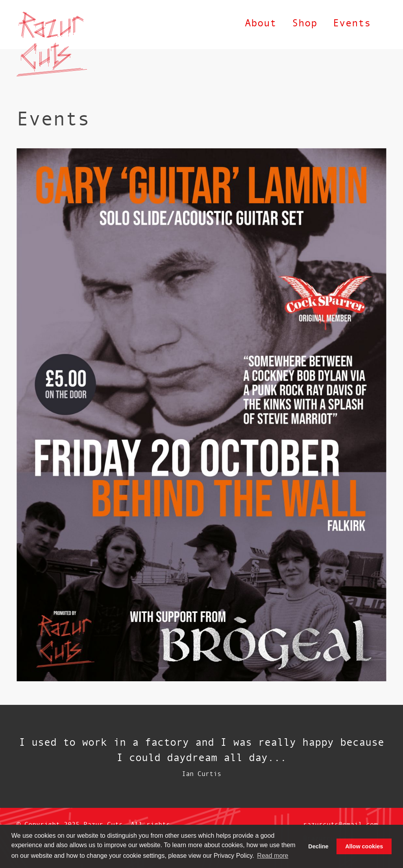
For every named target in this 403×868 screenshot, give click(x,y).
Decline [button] (318, 846)
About (261, 23)
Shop (305, 23)
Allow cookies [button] (364, 846)
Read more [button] (273, 856)
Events (352, 23)
